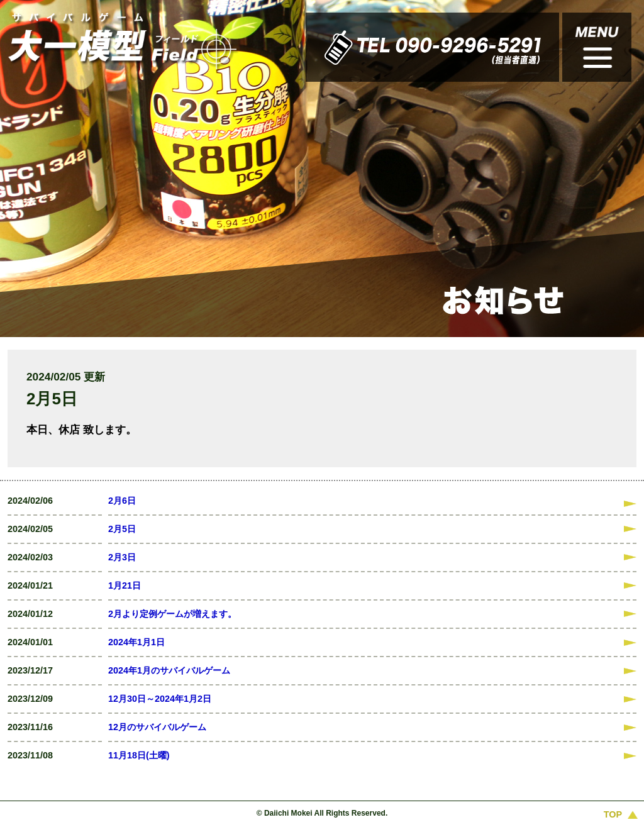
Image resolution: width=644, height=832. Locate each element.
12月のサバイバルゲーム (157, 727)
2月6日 (122, 501)
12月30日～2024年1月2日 (160, 699)
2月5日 (122, 529)
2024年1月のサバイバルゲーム (169, 670)
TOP (613, 814)
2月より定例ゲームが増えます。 (172, 614)
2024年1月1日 (136, 642)
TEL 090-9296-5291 (340, 47)
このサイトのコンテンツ (597, 47)
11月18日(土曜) (139, 755)
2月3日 (122, 557)
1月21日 (125, 585)
